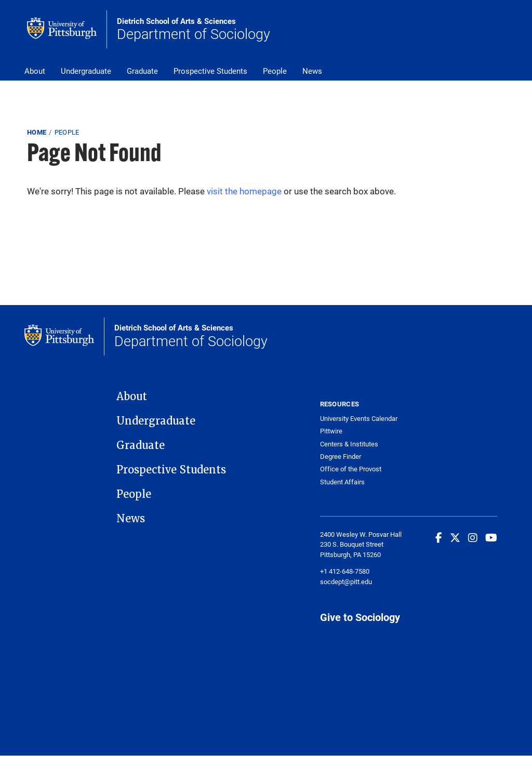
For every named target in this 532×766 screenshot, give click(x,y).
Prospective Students (210, 71)
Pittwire (331, 431)
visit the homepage (244, 191)
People (275, 71)
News (312, 71)
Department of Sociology (194, 30)
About (35, 71)
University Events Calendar (359, 419)
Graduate (142, 71)
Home (37, 132)
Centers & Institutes (349, 444)
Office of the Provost (351, 469)
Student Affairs (342, 482)
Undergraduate (86, 71)
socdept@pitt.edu (346, 582)
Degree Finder (341, 457)
